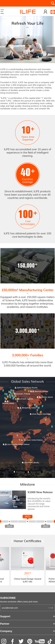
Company (6, 631)
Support (5, 616)
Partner (5, 624)
